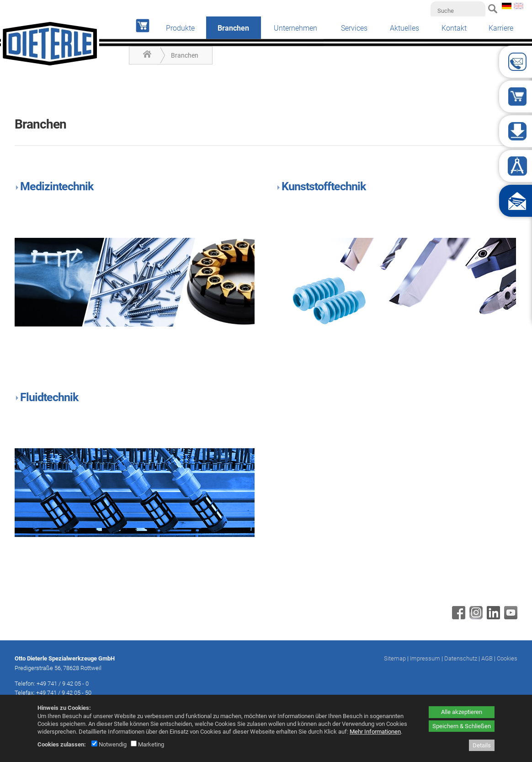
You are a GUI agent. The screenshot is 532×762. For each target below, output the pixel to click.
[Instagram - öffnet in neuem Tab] (475, 617)
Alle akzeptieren (462, 712)
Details (482, 745)
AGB (487, 658)
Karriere (501, 28)
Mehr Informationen (375, 732)
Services (354, 28)
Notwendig (109, 744)
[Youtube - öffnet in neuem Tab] (510, 617)
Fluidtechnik (49, 397)
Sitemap (395, 658)
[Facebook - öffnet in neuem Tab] (458, 617)
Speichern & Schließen (462, 726)
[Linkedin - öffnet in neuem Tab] (492, 617)
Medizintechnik (57, 186)
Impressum (425, 658)
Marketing (147, 744)
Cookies (507, 658)
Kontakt (454, 28)
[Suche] (458, 11)
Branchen (185, 55)
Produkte (180, 28)
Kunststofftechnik (324, 186)
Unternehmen (295, 28)
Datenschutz (461, 658)
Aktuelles (404, 28)
